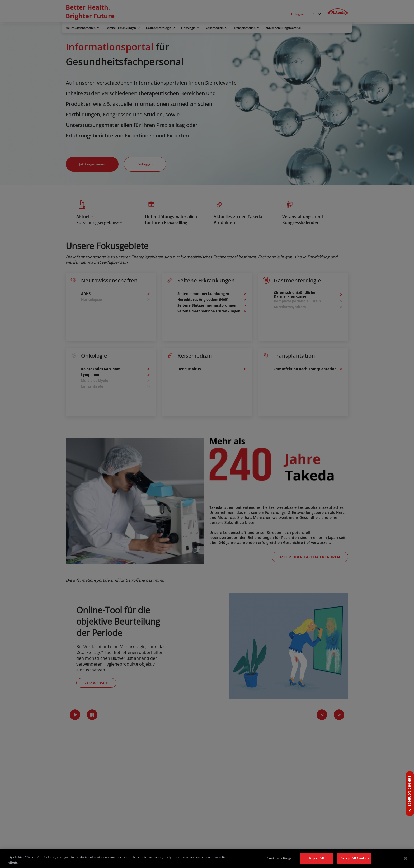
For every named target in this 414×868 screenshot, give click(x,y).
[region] (207, 859)
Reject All (317, 858)
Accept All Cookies (354, 858)
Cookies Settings (279, 858)
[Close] (406, 858)
